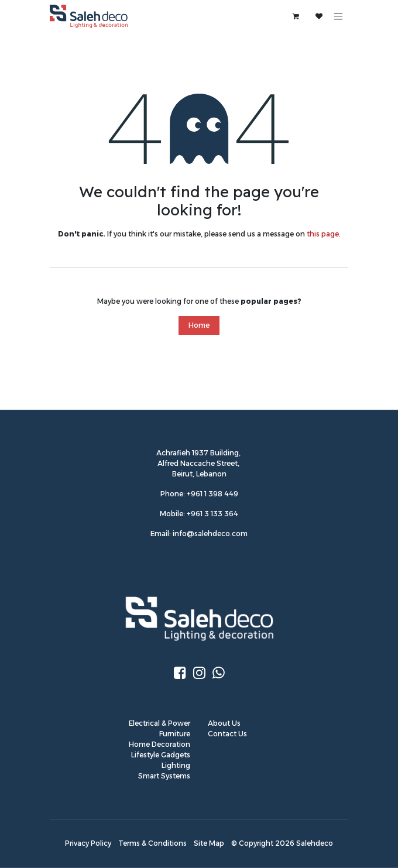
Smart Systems (164, 776)
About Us (224, 723)
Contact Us (227, 734)
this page (323, 234)
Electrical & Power (159, 723)
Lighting (176, 765)
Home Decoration (159, 744)
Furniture (175, 734)
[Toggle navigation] (338, 17)
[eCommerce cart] (296, 16)
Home (199, 325)
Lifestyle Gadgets (161, 755)
